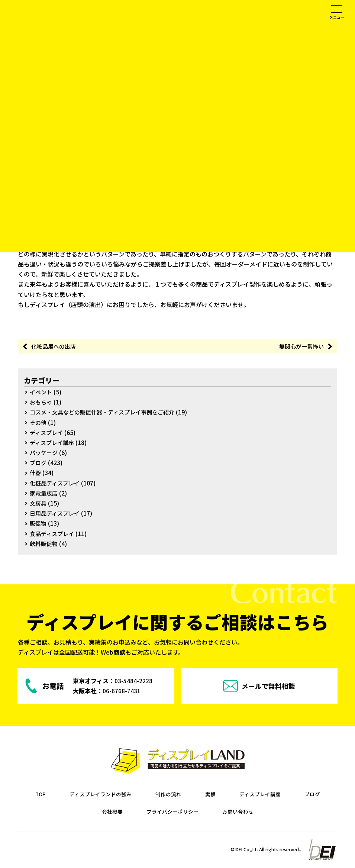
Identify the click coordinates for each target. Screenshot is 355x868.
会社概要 (127, 812)
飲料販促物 (45, 544)
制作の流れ (190, 794)
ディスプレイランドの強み (115, 794)
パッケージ (45, 453)
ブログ (39, 463)
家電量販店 (45, 494)
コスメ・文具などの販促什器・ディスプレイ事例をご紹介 (107, 413)
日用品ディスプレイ (56, 514)
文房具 (39, 504)
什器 (36, 473)
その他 (39, 423)
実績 (234, 794)
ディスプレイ (47, 433)
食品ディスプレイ (53, 534)
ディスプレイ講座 (53, 443)
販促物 (39, 524)
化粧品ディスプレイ (56, 483)
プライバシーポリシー (193, 812)
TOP (50, 794)
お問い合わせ (264, 812)
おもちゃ (42, 403)
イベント (42, 393)
